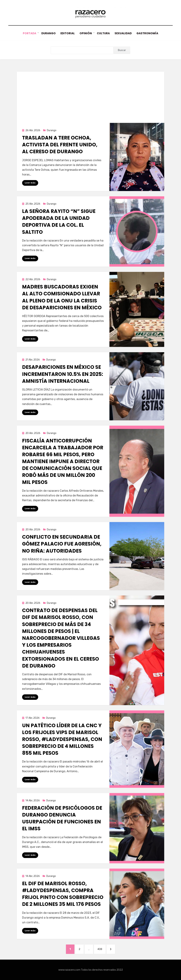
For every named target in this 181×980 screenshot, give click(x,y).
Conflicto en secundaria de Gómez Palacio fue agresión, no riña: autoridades (62, 544)
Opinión (86, 33)
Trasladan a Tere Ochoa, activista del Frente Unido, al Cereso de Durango (60, 145)
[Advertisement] (90, 96)
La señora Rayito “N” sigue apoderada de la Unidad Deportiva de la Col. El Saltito (59, 222)
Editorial (67, 33)
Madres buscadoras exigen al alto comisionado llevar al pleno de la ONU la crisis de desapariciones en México (62, 297)
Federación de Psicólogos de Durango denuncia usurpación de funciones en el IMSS (62, 818)
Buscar (122, 50)
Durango (48, 33)
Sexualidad (124, 33)
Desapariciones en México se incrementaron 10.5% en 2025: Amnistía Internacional (63, 374)
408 (101, 948)
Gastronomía (148, 33)
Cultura (103, 33)
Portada (29, 33)
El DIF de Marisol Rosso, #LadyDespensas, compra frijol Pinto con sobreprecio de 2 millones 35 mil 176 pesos (63, 894)
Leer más (30, 183)
